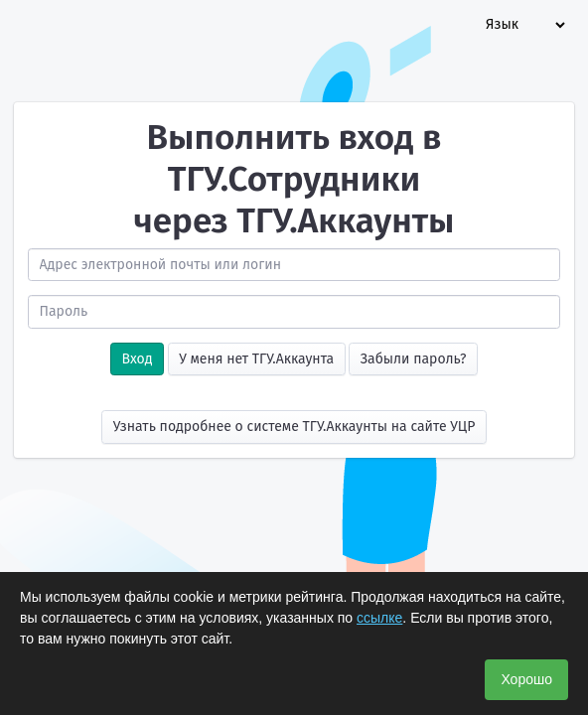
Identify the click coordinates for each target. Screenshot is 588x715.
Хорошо (526, 679)
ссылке (379, 618)
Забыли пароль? (414, 359)
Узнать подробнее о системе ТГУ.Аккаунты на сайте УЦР (294, 427)
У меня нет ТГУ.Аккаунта (256, 359)
